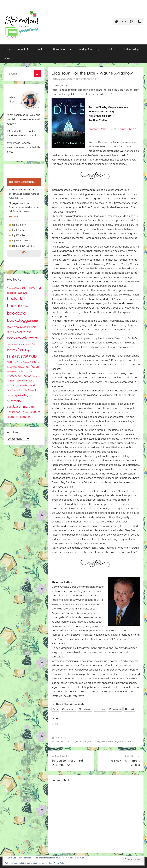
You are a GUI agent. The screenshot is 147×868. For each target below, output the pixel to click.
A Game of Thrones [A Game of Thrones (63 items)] (14, 288)
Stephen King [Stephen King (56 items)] (12, 396)
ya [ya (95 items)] (32, 417)
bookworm (82, 742)
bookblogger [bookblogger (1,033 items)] (19, 320)
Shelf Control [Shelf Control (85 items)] (30, 390)
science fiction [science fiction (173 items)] (15, 390)
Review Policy (131, 49)
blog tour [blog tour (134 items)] (23, 293)
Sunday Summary (88, 49)
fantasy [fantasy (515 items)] (24, 350)
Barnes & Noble (127, 129)
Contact (41, 49)
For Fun (111, 49)
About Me (24, 49)
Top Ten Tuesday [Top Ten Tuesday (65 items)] (23, 412)
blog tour (60, 742)
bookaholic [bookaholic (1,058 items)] (17, 305)
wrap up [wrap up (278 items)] (25, 417)
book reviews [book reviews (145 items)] (24, 332)
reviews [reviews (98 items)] (26, 385)
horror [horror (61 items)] (9, 372)
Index (7, 58)
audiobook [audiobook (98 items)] (12, 293)
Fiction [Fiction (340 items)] (34, 356)
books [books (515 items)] (12, 338)
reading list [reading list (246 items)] (14, 385)
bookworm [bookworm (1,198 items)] (28, 338)
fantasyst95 (90, 79)
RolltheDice (107, 742)
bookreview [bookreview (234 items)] (21, 327)
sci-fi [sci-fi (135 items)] (33, 385)
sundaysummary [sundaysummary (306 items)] (19, 406)
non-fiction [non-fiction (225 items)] (25, 376)
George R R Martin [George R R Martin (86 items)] (31, 362)
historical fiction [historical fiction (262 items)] (28, 367)
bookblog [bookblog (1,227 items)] (16, 313)
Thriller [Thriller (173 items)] (11, 412)
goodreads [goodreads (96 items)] (12, 367)
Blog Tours (61, 738)
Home (7, 49)
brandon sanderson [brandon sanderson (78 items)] (16, 344)
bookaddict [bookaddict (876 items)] (17, 298)
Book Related (62, 49)
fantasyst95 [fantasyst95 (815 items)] (18, 356)
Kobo (103, 129)
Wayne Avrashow (122, 742)
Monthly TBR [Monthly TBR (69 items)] (27, 372)
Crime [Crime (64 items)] (27, 345)
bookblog (70, 742)
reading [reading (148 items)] (30, 381)
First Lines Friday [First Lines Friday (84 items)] (15, 362)
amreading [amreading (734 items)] (31, 287)
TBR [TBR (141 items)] (33, 407)
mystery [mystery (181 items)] (12, 376)
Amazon (93, 129)
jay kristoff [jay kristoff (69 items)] (16, 372)
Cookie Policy (59, 863)
